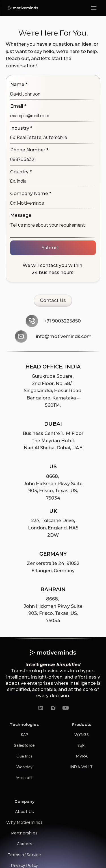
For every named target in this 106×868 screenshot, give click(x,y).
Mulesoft (24, 777)
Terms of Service (24, 855)
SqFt (82, 745)
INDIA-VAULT (82, 767)
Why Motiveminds (24, 822)
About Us (24, 812)
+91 (48, 322)
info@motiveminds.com (64, 337)
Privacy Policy (24, 865)
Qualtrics (24, 756)
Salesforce (24, 745)
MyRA (82, 756)
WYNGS (82, 735)
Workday (24, 767)
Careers (24, 844)
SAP (24, 735)
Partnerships (24, 833)
